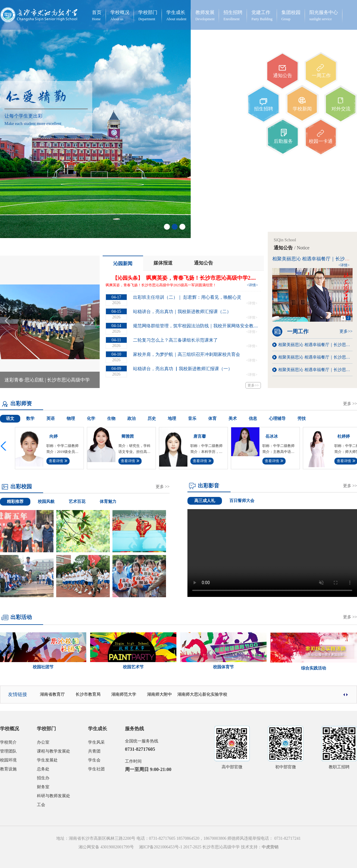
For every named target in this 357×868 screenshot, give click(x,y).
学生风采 (96, 742)
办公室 (43, 742)
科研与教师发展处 (54, 796)
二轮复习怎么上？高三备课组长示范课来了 (175, 340)
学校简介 (8, 742)
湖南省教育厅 (52, 694)
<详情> (252, 285)
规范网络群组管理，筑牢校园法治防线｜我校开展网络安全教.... (195, 326)
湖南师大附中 (159, 694)
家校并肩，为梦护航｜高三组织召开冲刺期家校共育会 (187, 354)
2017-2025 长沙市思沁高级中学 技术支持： (222, 847)
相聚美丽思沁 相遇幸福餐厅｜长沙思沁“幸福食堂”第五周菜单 (315, 357)
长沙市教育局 (88, 694)
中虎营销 (270, 847)
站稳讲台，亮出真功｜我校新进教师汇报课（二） (182, 312)
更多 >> (350, 404)
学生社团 (96, 769)
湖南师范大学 (124, 694)
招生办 (43, 778)
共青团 (94, 751)
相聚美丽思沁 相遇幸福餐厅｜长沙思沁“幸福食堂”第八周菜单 (315, 345)
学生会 (94, 760)
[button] (4, 446)
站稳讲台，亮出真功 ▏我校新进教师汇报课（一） (183, 369)
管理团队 (8, 751)
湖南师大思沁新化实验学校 (202, 694)
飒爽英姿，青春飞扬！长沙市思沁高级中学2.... (201, 278)
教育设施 (8, 769)
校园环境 (8, 760)
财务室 (43, 787)
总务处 (43, 769)
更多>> (253, 385)
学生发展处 (47, 760)
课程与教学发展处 (54, 751)
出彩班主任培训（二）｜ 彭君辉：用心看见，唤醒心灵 (187, 297)
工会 (41, 805)
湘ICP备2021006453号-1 (161, 847)
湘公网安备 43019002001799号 (108, 847)
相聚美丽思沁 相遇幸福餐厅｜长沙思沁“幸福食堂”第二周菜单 (315, 370)
